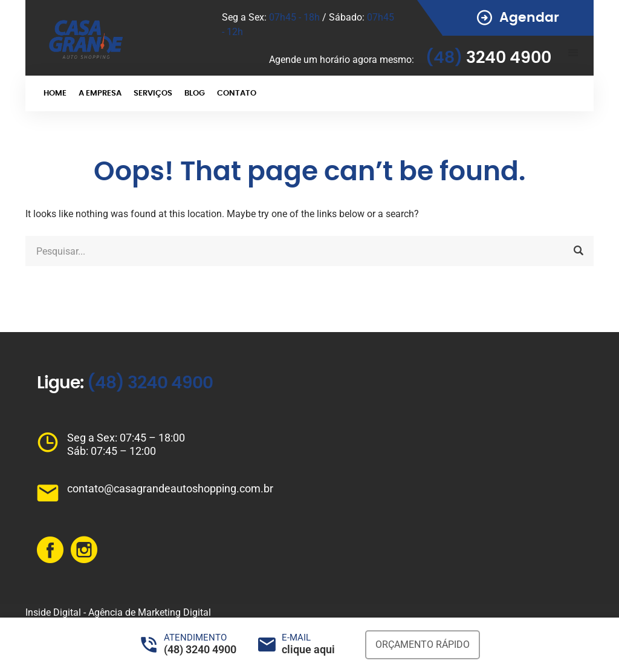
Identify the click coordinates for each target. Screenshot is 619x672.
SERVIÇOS (153, 93)
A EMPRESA (100, 93)
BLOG (195, 93)
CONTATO (237, 93)
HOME (55, 93)
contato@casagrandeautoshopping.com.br (170, 488)
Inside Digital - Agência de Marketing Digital (118, 612)
